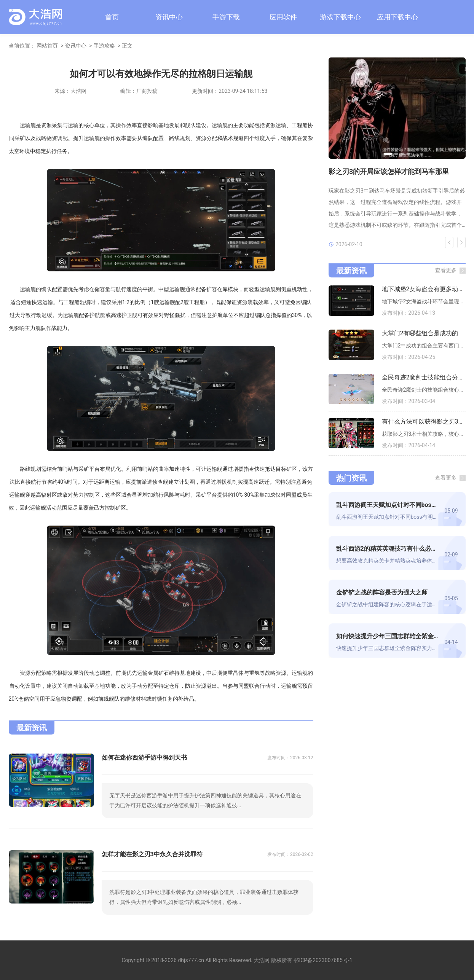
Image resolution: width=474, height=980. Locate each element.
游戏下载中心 (340, 17)
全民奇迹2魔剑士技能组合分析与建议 (424, 377)
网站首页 (47, 46)
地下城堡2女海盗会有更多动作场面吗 (424, 289)
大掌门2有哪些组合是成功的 (420, 333)
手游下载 (226, 17)
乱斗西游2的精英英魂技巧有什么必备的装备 (387, 549)
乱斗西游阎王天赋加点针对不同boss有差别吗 (387, 505)
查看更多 (446, 270)
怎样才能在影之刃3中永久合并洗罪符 (152, 854)
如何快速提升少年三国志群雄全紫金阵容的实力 (387, 636)
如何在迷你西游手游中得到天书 (144, 758)
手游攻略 (104, 46)
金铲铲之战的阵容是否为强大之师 (382, 592)
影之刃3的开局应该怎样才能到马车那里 (389, 171)
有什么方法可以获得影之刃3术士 (424, 421)
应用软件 (283, 17)
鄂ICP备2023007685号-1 (323, 960)
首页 (112, 17)
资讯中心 (169, 17)
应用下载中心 (397, 17)
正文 (127, 46)
